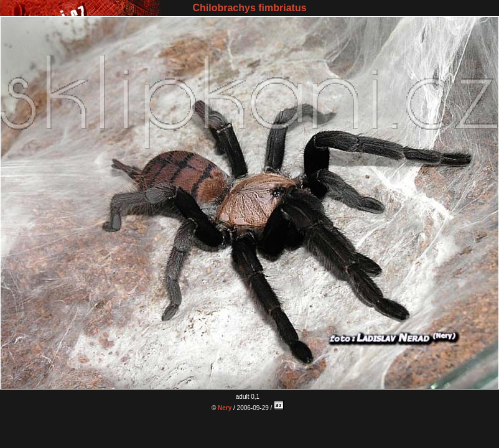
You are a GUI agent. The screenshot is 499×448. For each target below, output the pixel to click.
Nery (225, 408)
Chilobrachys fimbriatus (249, 8)
